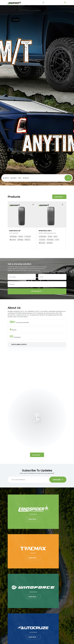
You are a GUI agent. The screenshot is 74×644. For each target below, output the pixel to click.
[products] (68, 178)
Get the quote (37, 291)
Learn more (33, 519)
